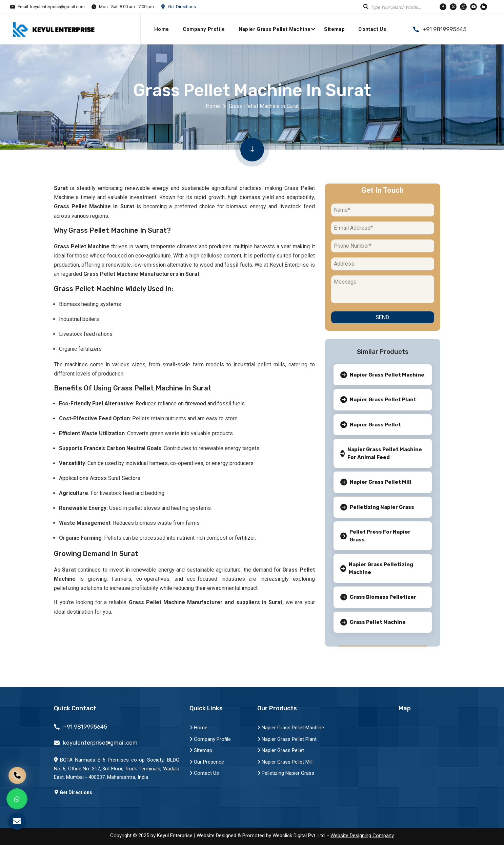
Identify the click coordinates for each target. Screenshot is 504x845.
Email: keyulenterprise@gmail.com (51, 7)
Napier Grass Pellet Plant (287, 739)
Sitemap (334, 29)
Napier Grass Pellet (281, 750)
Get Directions (182, 7)
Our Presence (207, 762)
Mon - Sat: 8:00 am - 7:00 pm (126, 7)
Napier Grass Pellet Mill (285, 762)
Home (162, 29)
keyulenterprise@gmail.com (100, 743)
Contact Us (372, 29)
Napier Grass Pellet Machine (275, 29)
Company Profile (204, 29)
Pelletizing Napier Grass (286, 773)
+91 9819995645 (444, 29)
